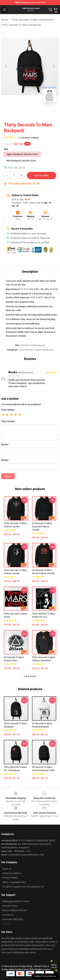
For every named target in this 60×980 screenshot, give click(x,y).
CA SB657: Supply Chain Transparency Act (23, 887)
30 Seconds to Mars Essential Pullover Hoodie (42, 527)
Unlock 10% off (54, 966)
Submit (8, 476)
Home (5, 20)
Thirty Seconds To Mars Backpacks (21, 25)
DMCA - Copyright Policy (14, 882)
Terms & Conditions (12, 873)
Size (6, 149)
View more (30, 676)
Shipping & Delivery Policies (16, 901)
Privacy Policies (10, 878)
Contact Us (8, 915)
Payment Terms (10, 906)
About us (7, 869)
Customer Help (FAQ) (13, 919)
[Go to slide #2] (38, 112)
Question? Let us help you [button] (45, 976)
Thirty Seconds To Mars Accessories (32, 20)
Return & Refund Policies (14, 910)
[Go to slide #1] (22, 112)
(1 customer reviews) (28, 138)
